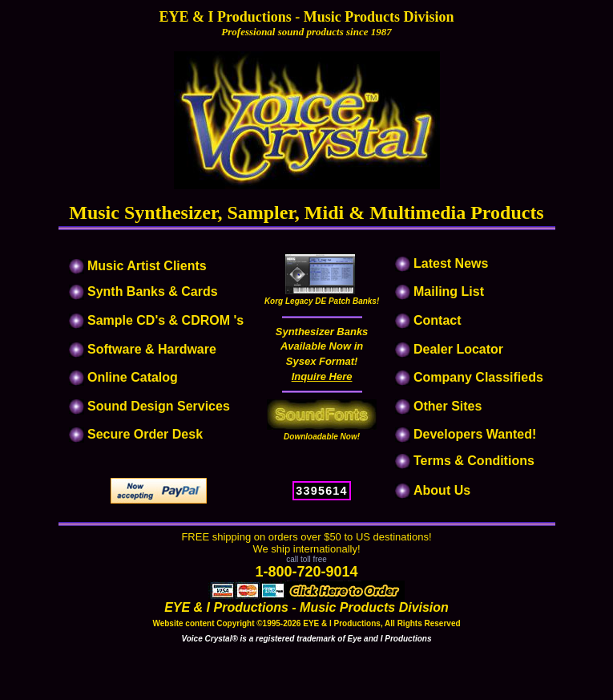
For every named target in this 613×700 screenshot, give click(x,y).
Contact (438, 320)
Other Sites (448, 406)
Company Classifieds (478, 377)
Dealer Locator (458, 349)
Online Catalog (133, 377)
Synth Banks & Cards (153, 291)
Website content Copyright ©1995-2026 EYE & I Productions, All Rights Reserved (306, 623)
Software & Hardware (152, 349)
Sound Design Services (159, 406)
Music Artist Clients (145, 266)
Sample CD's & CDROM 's (165, 320)
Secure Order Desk (145, 434)
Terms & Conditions (474, 461)
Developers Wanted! (475, 434)
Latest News (451, 263)
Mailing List (449, 291)
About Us (442, 490)
